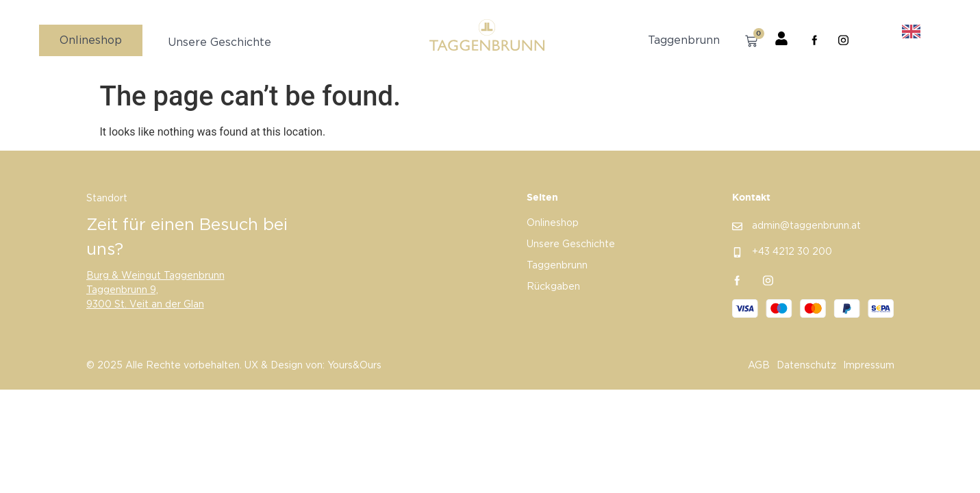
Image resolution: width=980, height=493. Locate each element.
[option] (915, 32)
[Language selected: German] (902, 32)
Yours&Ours (354, 366)
